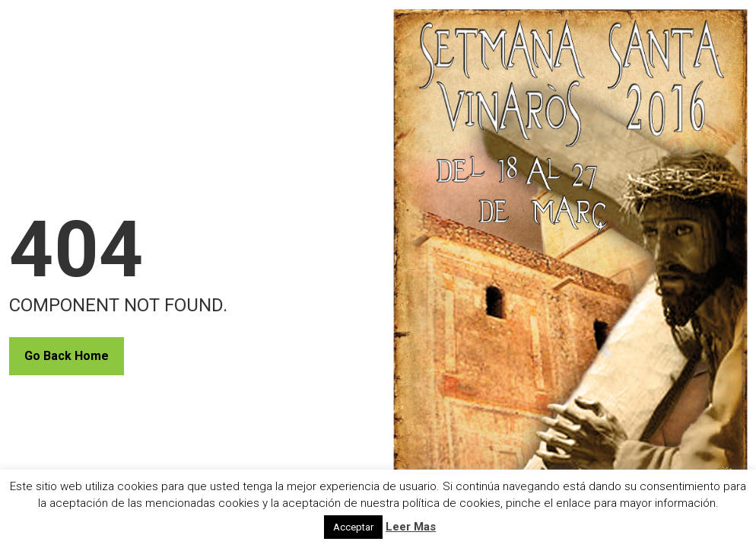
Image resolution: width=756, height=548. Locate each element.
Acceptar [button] (353, 527)
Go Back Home (67, 356)
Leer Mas (411, 527)
